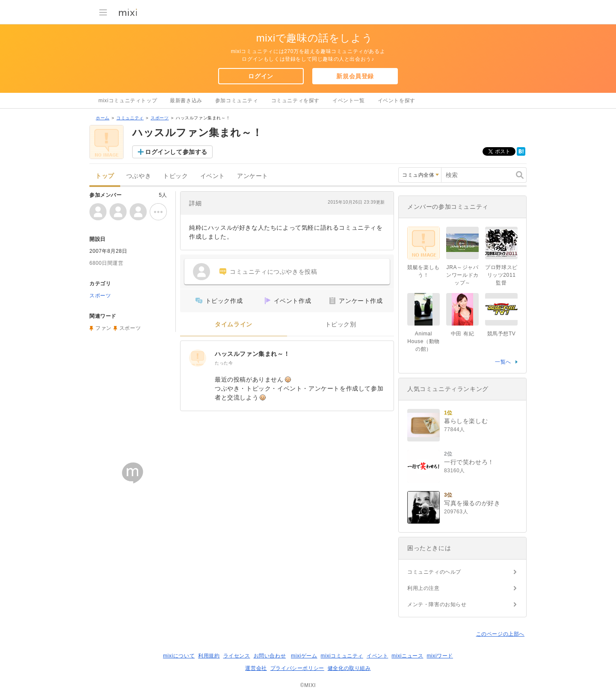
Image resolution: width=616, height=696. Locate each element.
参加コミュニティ (237, 101)
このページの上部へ (500, 634)
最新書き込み (186, 101)
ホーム (103, 118)
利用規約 (209, 656)
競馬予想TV (502, 334)
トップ (105, 176)
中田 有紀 (462, 334)
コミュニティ (130, 118)
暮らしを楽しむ (466, 421)
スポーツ (160, 118)
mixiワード (440, 656)
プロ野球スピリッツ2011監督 (501, 275)
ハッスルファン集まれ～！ (252, 354)
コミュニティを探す (295, 101)
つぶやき (139, 176)
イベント (213, 176)
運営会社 (256, 668)
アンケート (253, 176)
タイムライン (234, 324)
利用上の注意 (423, 588)
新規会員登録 (355, 76)
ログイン (261, 76)
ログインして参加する (176, 152)
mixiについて (179, 656)
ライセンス (237, 656)
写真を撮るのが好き (472, 503)
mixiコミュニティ (342, 656)
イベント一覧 (349, 101)
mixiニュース (407, 656)
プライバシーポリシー (297, 668)
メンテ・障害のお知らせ (437, 604)
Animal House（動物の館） (423, 341)
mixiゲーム (304, 656)
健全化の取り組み (349, 668)
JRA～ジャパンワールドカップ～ (462, 275)
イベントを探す (397, 101)
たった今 (224, 363)
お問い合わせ (270, 656)
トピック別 (341, 324)
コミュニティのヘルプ (434, 572)
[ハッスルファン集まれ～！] (198, 358)
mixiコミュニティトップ (128, 101)
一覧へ (503, 362)
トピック (175, 176)
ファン (104, 328)
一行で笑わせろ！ (469, 462)
